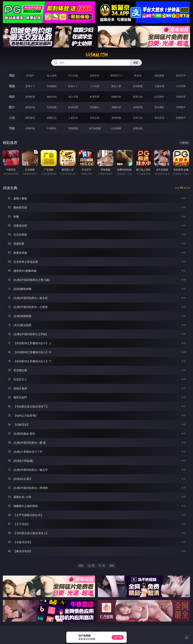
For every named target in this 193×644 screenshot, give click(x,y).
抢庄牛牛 (181, 76)
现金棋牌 (159, 76)
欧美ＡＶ (73, 86)
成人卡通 (73, 97)
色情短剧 (138, 128)
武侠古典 (95, 118)
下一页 (102, 566)
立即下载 (118, 637)
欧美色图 (73, 107)
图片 (12, 107)
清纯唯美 (138, 107)
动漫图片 (95, 107)
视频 (12, 86)
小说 (12, 118)
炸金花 (138, 76)
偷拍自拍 (52, 97)
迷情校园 (116, 118)
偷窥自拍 (30, 107)
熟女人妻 (116, 86)
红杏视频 (116, 128)
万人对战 (73, 76)
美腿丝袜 (116, 107)
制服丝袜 (116, 97)
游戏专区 (95, 76)
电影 (12, 97)
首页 (81, 566)
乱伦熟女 (159, 97)
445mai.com (96, 55)
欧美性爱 (95, 97)
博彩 (12, 75)
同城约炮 (30, 128)
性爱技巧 (181, 118)
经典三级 (138, 97)
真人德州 (52, 76)
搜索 (136, 63)
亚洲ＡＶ (30, 86)
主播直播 (159, 86)
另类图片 (181, 107)
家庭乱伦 (52, 118)
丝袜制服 (138, 86)
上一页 (91, 566)
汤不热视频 (95, 128)
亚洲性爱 (30, 97)
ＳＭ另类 (181, 86)
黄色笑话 (159, 118)
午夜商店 (52, 128)
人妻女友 (73, 118)
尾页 (112, 566)
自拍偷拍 (52, 86)
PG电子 (30, 76)
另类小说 (138, 118)
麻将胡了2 (116, 76)
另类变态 (181, 97)
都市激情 (30, 118)
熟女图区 (159, 107)
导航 (12, 128)
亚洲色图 (52, 107)
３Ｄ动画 (95, 86)
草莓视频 (73, 128)
